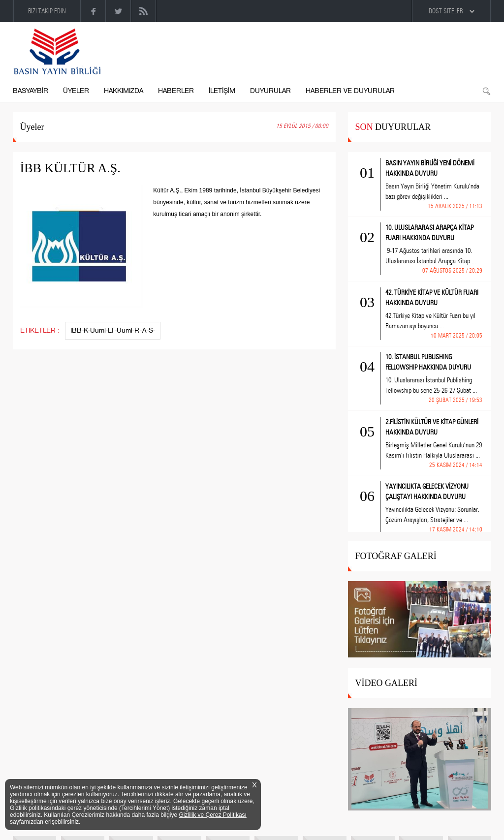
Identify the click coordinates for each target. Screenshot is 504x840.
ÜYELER (76, 91)
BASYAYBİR (31, 91)
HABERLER (176, 91)
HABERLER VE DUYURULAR (350, 91)
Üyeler (32, 127)
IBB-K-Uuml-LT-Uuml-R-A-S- (113, 330)
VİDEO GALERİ (386, 683)
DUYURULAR (270, 91)
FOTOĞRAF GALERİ (396, 556)
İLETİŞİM (222, 91)
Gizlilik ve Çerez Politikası (213, 815)
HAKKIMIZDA (124, 91)
